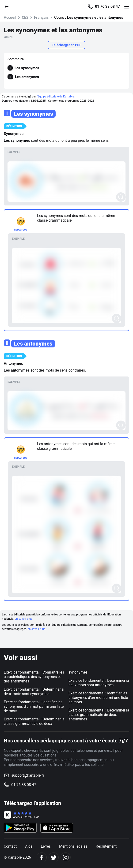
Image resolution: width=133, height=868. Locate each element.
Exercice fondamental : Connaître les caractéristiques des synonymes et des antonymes (34, 677)
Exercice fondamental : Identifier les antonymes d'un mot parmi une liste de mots (98, 698)
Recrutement (106, 846)
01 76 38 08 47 (107, 7)
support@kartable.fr (28, 775)
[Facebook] (42, 857)
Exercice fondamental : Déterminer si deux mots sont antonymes (99, 683)
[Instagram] (66, 857)
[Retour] (8, 6)
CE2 (25, 17)
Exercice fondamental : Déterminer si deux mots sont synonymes (34, 692)
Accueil (10, 17)
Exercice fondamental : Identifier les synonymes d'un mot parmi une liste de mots (34, 706)
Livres (46, 846)
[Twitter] (54, 857)
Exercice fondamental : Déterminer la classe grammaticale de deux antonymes (99, 715)
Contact (10, 846)
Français (41, 17)
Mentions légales (73, 846)
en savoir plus (24, 619)
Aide (29, 846)
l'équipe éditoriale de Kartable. (56, 97)
